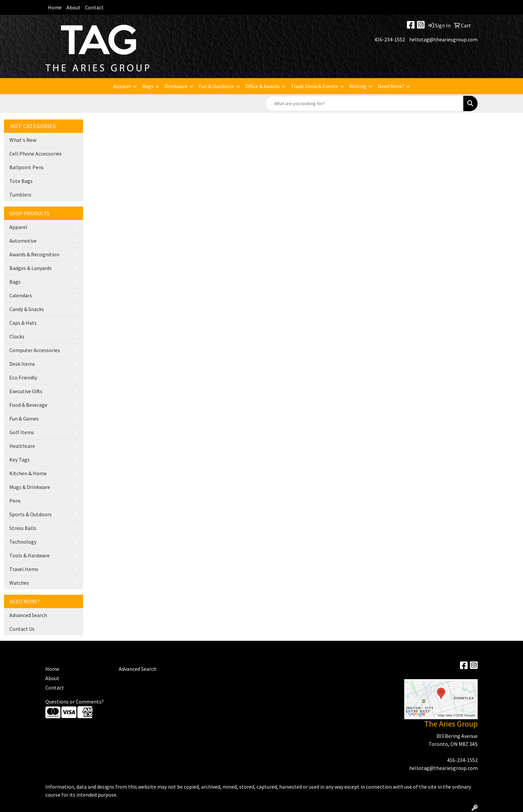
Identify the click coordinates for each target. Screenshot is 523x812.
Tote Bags (21, 181)
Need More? (391, 86)
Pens (15, 501)
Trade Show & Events (315, 86)
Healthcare (22, 446)
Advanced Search (28, 615)
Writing (358, 86)
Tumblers (20, 195)
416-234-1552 (390, 39)
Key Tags (20, 460)
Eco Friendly (23, 377)
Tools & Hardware (30, 555)
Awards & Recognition (34, 254)
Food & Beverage (28, 405)
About (73, 7)
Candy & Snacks (27, 309)
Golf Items (22, 432)
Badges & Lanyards (31, 268)
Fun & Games (24, 419)
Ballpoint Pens (27, 167)
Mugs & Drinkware (30, 487)
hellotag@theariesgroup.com (443, 39)
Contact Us (22, 629)
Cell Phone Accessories (36, 154)
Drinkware (176, 86)
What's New (23, 140)
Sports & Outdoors (31, 514)
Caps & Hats (23, 323)
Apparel (122, 86)
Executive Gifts (26, 391)
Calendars (21, 295)
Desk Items (22, 364)
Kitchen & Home (28, 473)
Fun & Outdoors (216, 86)
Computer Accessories (35, 350)
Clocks (17, 336)
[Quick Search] (365, 103)
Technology (23, 542)
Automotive (23, 241)
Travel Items (24, 569)
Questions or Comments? (75, 702)
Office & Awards (263, 86)
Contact (94, 7)
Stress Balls (23, 528)
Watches (19, 583)
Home (55, 7)
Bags (148, 86)
